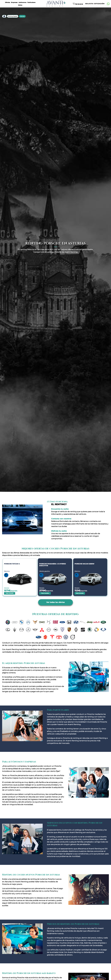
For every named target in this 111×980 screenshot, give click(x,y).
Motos (20, 5)
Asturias (22, 16)
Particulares (31, 2)
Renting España (13, 16)
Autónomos (22, 2)
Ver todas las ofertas (55, 602)
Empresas (14, 2)
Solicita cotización (95, 4)
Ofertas (7, 2)
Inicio (4, 16)
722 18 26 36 (78, 4)
